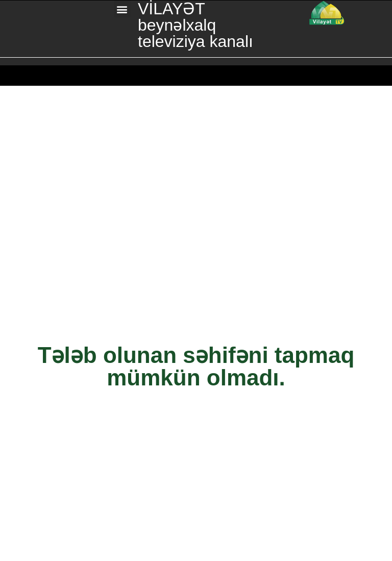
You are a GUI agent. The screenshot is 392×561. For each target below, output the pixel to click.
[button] (122, 9)
